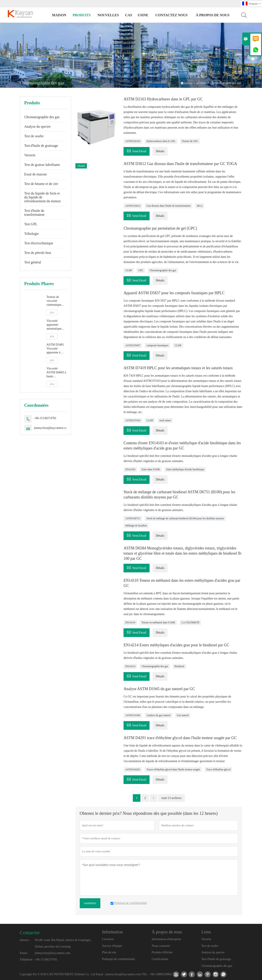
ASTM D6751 (133, 518)
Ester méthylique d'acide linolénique (185, 469)
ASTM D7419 (133, 420)
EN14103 (130, 469)
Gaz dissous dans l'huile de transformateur (168, 206)
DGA (200, 206)
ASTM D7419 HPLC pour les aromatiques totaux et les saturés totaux (178, 368)
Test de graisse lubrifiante (42, 165)
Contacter (30, 933)
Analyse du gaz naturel (158, 715)
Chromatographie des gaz (42, 117)
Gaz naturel (183, 715)
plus (52, 312)
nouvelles (108, 15)
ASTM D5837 (133, 345)
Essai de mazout (36, 174)
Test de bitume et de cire (41, 184)
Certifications (160, 959)
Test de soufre (34, 136)
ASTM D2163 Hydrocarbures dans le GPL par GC (163, 99)
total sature (165, 420)
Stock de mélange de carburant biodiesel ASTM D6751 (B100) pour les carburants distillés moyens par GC (179, 495)
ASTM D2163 (133, 141)
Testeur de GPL (190, 141)
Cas (129, 15)
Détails (160, 151)
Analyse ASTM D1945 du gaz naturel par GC (159, 689)
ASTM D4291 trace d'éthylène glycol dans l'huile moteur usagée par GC (180, 738)
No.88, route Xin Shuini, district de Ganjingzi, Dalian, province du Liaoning (63, 943)
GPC (141, 270)
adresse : (25, 940)
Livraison (108, 939)
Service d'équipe (112, 946)
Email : (24, 953)
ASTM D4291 (133, 769)
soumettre (90, 903)
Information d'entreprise (166, 939)
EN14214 (130, 666)
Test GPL (31, 224)
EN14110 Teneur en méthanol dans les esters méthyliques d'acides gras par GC (182, 583)
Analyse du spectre (37, 127)
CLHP (129, 270)
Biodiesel (179, 666)
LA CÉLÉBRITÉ (190, 622)
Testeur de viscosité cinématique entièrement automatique (54, 301)
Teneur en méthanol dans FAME (158, 622)
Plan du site (109, 952)
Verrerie (30, 155)
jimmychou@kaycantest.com (52, 428)
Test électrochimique (39, 243)
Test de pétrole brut (38, 253)
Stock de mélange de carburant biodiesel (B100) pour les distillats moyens (185, 518)
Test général (33, 262)
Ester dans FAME (151, 469)
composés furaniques (157, 345)
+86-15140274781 (45, 418)
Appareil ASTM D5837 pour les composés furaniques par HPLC (174, 293)
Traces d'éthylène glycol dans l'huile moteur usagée (173, 769)
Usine (143, 15)
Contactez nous (172, 15)
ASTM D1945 (133, 715)
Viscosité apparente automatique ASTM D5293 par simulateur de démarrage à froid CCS (56, 325)
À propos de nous (212, 15)
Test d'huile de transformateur (34, 213)
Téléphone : (27, 960)
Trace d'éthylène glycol (218, 769)
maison (59, 15)
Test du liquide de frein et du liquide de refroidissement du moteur (43, 197)
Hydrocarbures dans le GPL (161, 141)
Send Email (137, 151)
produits (82, 15)
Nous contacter (161, 946)
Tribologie (32, 234)
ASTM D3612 (133, 206)
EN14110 (130, 622)
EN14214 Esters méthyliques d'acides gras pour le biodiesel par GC (176, 645)
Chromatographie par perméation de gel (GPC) (160, 228)
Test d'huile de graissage (41, 146)
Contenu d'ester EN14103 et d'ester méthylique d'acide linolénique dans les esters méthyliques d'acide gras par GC (182, 446)
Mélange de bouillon (136, 526)
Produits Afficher (162, 952)
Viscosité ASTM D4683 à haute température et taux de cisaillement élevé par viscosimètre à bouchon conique (56, 373)
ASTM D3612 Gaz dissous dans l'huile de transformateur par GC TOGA (180, 164)
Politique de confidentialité (119, 959)
